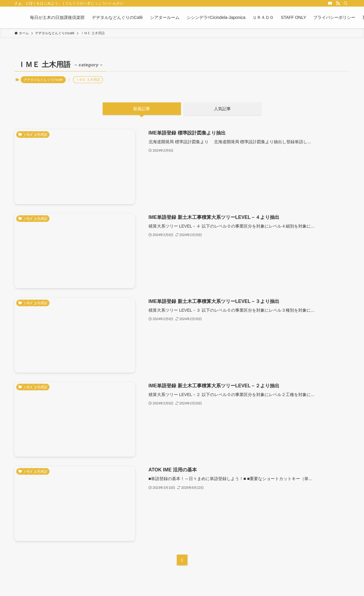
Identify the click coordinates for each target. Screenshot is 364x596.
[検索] (346, 3)
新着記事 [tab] (142, 109)
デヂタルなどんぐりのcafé (43, 80)
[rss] (338, 3)
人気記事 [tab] (222, 109)
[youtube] (330, 3)
